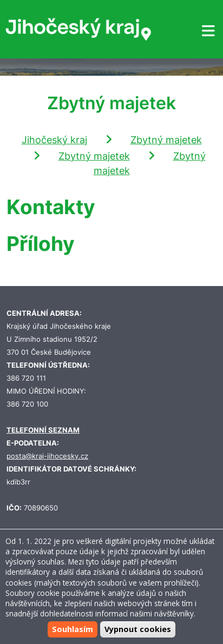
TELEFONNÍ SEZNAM (43, 430)
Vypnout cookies (138, 629)
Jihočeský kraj (54, 140)
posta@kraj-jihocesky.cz (47, 456)
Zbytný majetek (166, 140)
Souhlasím (73, 629)
